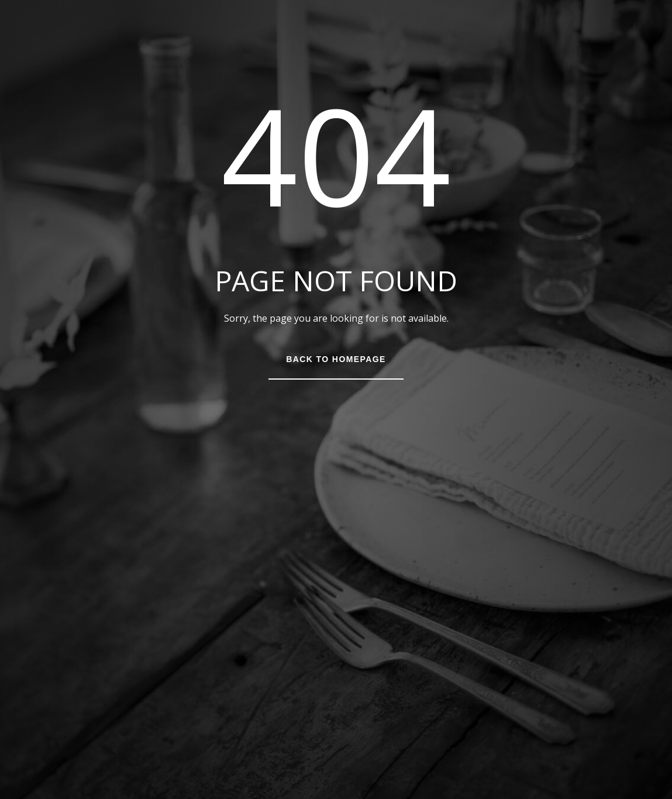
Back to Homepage (336, 359)
